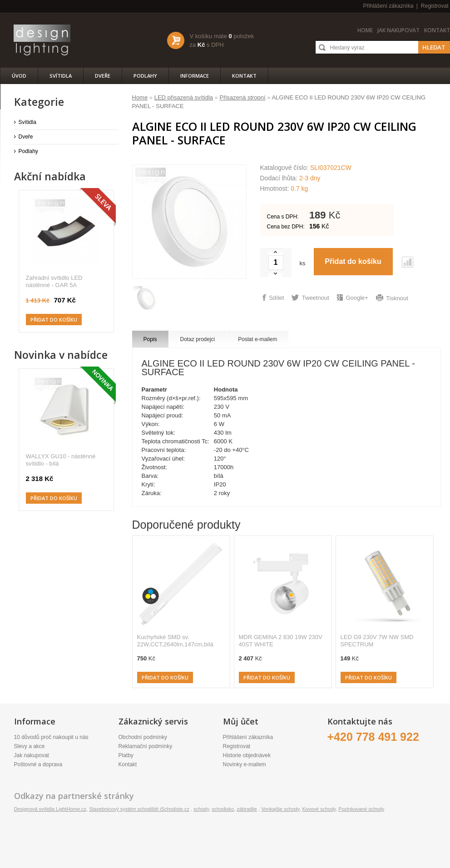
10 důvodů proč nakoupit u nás (51, 737)
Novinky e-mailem (245, 764)
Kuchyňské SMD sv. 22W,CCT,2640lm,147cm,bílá (175, 641)
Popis (150, 339)
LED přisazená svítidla (184, 97)
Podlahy (145, 76)
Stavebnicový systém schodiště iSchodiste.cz (139, 809)
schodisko (223, 809)
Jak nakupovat (398, 30)
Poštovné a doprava (38, 764)
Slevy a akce (30, 746)
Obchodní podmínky (143, 737)
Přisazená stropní (242, 97)
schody (201, 809)
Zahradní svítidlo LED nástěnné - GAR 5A (54, 281)
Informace (195, 76)
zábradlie (247, 809)
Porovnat (408, 262)
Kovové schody (319, 809)
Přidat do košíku (165, 677)
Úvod (19, 76)
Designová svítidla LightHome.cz (50, 809)
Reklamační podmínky (146, 746)
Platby (126, 755)
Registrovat (435, 6)
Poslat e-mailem (257, 339)
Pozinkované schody (361, 809)
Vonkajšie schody (280, 809)
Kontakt (437, 30)
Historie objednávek (247, 755)
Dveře (103, 76)
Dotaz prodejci (198, 339)
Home (365, 30)
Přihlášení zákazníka (388, 6)
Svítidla (61, 76)
